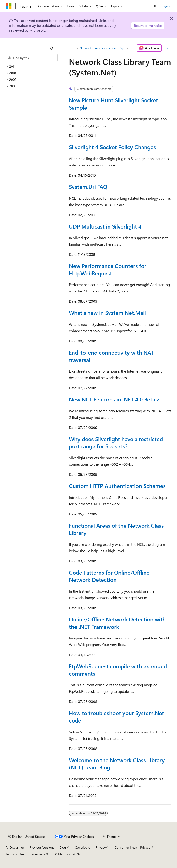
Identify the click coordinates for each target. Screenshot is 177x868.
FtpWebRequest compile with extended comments (118, 670)
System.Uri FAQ (88, 187)
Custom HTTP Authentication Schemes (117, 486)
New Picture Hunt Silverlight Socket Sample (114, 104)
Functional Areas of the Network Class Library (116, 529)
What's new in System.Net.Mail (107, 313)
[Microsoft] (9, 6)
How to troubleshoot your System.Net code (117, 717)
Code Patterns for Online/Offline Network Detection (109, 576)
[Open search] (155, 6)
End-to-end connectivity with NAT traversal (111, 356)
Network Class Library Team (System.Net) (103, 48)
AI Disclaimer (15, 847)
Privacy (101, 847)
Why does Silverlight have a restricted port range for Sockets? (116, 443)
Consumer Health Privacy (132, 847)
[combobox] (32, 58)
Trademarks (37, 854)
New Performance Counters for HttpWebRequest (108, 269)
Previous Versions (42, 847)
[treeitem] (32, 67)
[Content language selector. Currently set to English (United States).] (27, 837)
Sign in (167, 6)
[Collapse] (52, 48)
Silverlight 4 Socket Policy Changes (112, 147)
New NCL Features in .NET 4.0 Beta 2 (114, 399)
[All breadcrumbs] (73, 48)
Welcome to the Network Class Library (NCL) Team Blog (117, 764)
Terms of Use (15, 854)
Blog (63, 847)
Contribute (83, 847)
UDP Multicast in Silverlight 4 (105, 226)
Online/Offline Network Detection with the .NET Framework (117, 623)
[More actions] (167, 48)
